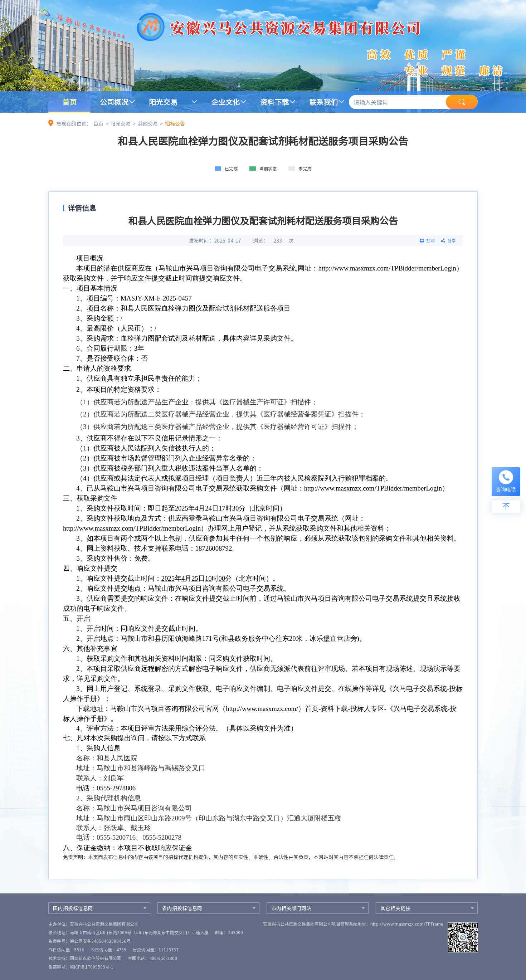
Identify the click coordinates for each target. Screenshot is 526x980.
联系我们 (323, 102)
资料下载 (274, 102)
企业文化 (225, 102)
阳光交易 (163, 102)
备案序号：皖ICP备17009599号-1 (81, 967)
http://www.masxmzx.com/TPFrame (407, 924)
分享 (452, 240)
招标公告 (175, 123)
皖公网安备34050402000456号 (100, 941)
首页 (69, 102)
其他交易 (148, 123)
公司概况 (114, 102)
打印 (430, 240)
